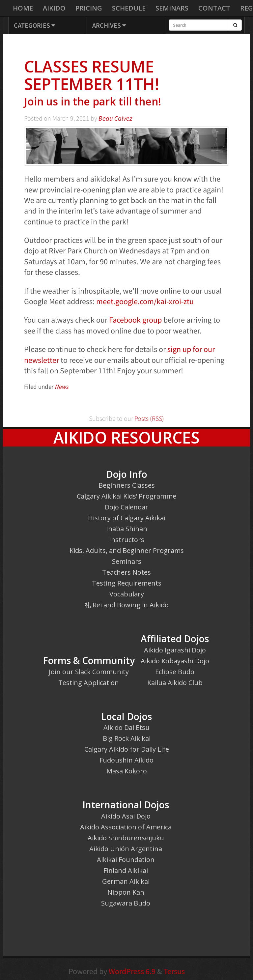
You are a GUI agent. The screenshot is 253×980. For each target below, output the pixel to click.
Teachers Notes (126, 572)
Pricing (89, 8)
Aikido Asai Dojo (126, 816)
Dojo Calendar (126, 507)
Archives (109, 25)
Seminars (172, 8)
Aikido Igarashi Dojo (175, 650)
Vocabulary (127, 594)
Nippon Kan (126, 892)
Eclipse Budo (175, 672)
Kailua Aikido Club (175, 683)
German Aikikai (126, 881)
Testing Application (89, 683)
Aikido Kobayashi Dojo (175, 661)
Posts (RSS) (149, 418)
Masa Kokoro (127, 771)
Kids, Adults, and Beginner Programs (127, 550)
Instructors (127, 540)
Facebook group (135, 320)
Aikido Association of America (126, 827)
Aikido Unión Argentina (126, 849)
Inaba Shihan (127, 529)
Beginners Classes (127, 485)
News (62, 387)
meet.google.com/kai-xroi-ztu (145, 301)
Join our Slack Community (89, 672)
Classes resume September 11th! (126, 83)
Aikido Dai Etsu (126, 727)
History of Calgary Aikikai (127, 518)
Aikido (54, 8)
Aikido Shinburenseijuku (126, 838)
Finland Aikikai (126, 870)
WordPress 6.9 (132, 971)
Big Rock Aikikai (127, 738)
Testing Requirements (127, 583)
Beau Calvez (115, 118)
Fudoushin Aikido (126, 760)
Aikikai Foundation (126, 860)
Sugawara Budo (126, 903)
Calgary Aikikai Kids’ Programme (126, 496)
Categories (34, 25)
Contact (214, 8)
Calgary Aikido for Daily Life (127, 749)
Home (23, 8)
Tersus (174, 971)
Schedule (129, 8)
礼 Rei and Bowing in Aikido (126, 605)
